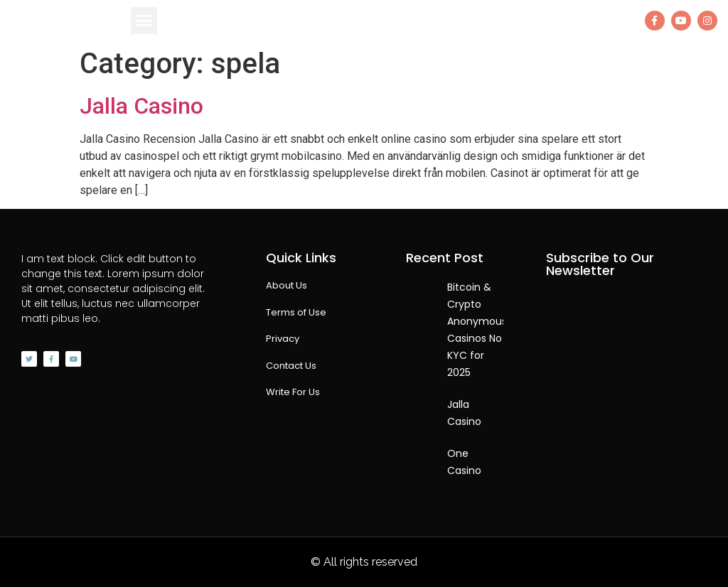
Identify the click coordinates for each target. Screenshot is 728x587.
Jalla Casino (141, 106)
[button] (144, 21)
